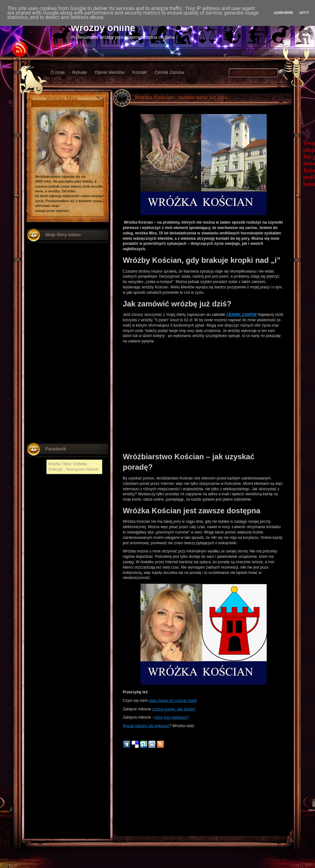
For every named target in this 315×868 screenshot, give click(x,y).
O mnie (58, 72)
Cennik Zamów (169, 72)
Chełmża (119, 802)
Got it (304, 13)
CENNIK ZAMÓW (241, 315)
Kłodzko (118, 815)
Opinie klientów (110, 72)
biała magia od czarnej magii (173, 701)
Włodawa (119, 824)
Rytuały (80, 72)
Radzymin (120, 842)
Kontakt (140, 72)
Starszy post (281, 795)
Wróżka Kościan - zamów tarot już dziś (181, 97)
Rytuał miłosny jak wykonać (146, 726)
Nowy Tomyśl (122, 807)
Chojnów (119, 833)
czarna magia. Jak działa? (174, 709)
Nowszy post (126, 795)
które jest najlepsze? (172, 717)
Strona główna (204, 795)
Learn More (283, 13)
